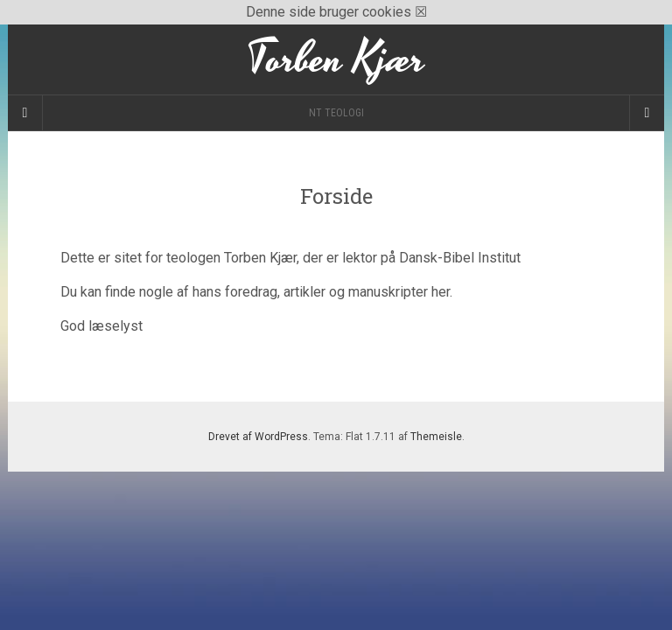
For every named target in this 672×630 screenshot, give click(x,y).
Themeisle (436, 437)
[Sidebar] (25, 113)
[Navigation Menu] (647, 113)
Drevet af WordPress (258, 437)
